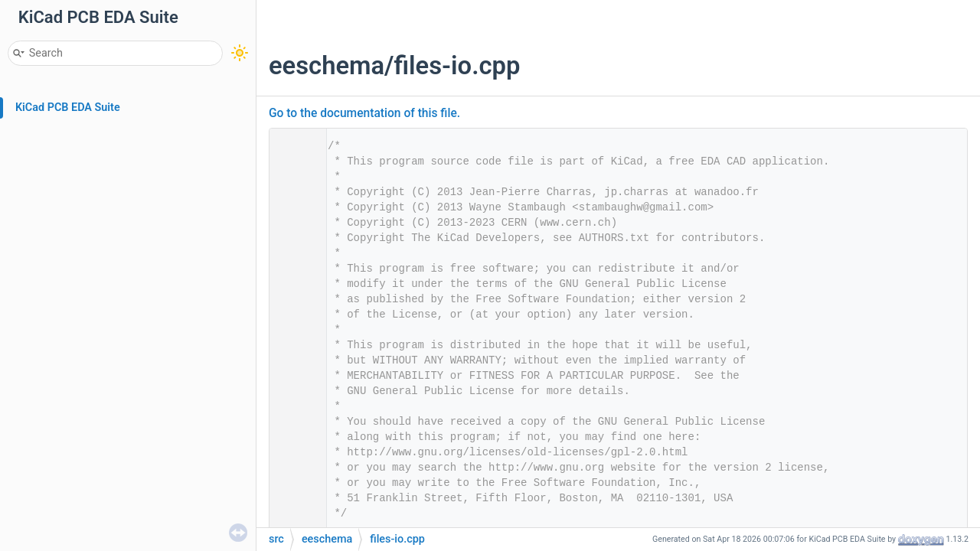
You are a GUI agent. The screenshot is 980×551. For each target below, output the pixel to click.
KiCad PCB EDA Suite (68, 108)
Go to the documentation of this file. (364, 113)
